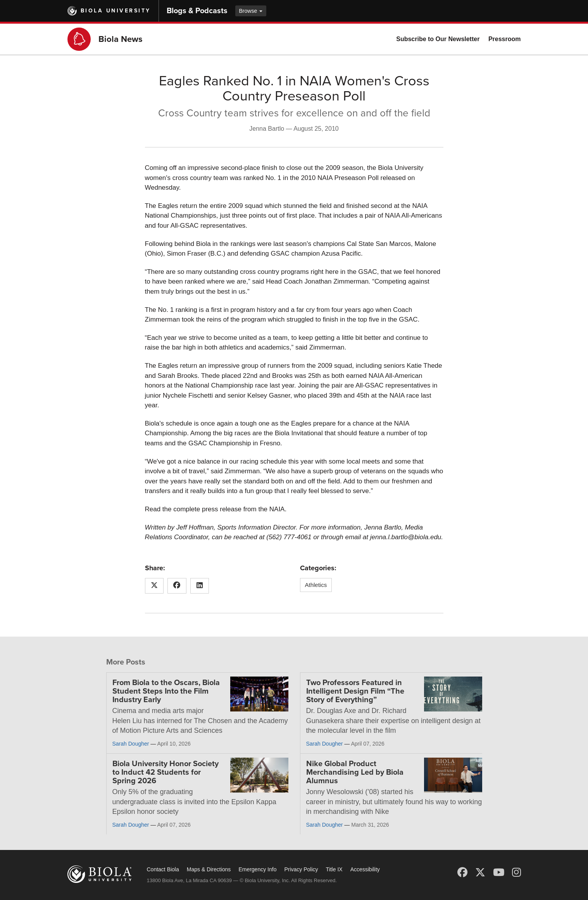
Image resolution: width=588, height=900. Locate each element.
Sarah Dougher (131, 744)
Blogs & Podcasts (197, 11)
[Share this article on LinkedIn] (200, 586)
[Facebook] (462, 872)
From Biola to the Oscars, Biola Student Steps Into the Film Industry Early (166, 691)
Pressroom (505, 39)
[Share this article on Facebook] (177, 586)
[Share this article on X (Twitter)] (154, 586)
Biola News (121, 39)
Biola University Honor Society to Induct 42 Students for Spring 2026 (166, 772)
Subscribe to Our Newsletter (438, 39)
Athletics (316, 585)
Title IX (334, 869)
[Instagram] (516, 872)
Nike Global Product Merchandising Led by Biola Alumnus (355, 772)
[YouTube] (499, 872)
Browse (251, 11)
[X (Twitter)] (480, 872)
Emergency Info (257, 869)
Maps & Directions (209, 869)
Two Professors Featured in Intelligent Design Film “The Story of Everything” (355, 691)
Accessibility (365, 869)
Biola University (116, 11)
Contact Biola (163, 869)
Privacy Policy (301, 869)
